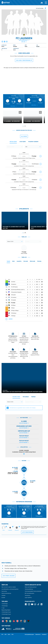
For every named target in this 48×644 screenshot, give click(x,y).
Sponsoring (4, 591)
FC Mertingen (13, 316)
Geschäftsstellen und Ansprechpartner (10, 589)
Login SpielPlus (28, 597)
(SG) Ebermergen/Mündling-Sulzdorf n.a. (18, 289)
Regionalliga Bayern (6, 610)
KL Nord (38, 46)
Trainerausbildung (29, 589)
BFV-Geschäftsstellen (30, 593)
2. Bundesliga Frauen (6, 614)
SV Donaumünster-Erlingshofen (16, 292)
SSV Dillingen (13, 305)
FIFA (13, 635)
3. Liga (3, 608)
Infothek (3, 595)
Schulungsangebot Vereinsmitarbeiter (33, 591)
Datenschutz (38, 635)
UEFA (9, 635)
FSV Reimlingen (14, 313)
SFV (2, 635)
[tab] (13, 142)
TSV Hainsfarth (13, 300)
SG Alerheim (13, 282)
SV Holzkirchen (14, 284)
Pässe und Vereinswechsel (31, 587)
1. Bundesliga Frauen (6, 612)
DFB (6, 635)
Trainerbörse (28, 595)
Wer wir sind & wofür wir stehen (9, 587)
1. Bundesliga (5, 604)
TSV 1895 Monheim (14, 287)
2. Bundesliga (5, 606)
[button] (2, 42)
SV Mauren (13, 308)
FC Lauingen (13, 303)
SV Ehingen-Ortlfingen (15, 310)
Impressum (44, 635)
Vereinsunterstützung (6, 593)
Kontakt (3, 597)
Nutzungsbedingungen (29, 635)
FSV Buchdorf (13, 295)
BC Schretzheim (14, 297)
